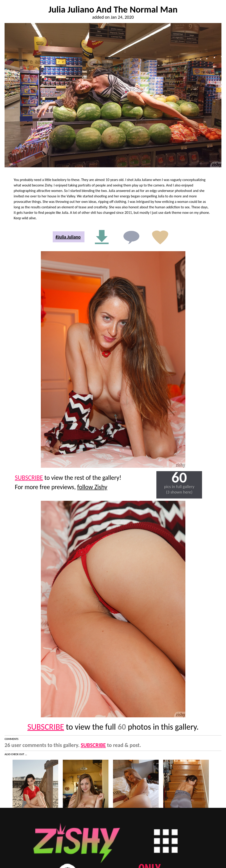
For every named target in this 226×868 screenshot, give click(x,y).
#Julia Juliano (68, 237)
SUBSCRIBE (29, 478)
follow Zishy (92, 487)
